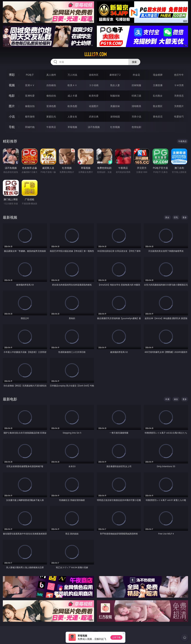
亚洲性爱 (30, 96)
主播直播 (158, 85)
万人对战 (72, 75)
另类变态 (179, 96)
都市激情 (30, 117)
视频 (12, 85)
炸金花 (136, 75)
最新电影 (10, 399)
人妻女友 (72, 117)
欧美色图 (72, 106)
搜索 (134, 62)
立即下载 (116, 637)
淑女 (176, 399)
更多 (185, 217)
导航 (12, 127)
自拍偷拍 (51, 85)
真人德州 (51, 75)
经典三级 (136, 96)
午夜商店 (51, 127)
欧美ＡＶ (72, 85)
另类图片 (179, 106)
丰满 (167, 399)
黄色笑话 (158, 117)
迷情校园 (115, 117)
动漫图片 (94, 106)
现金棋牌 (158, 75)
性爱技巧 (179, 117)
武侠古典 (94, 117)
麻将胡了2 (115, 75)
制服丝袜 (115, 96)
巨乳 (176, 217)
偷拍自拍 (51, 96)
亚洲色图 (51, 106)
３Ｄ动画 (94, 85)
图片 (12, 106)
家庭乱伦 (51, 117)
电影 (12, 96)
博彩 (12, 75)
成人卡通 (72, 96)
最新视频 (10, 217)
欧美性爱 (94, 96)
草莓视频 (72, 127)
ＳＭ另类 (179, 85)
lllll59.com (95, 54)
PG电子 (30, 75)
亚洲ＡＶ (30, 85)
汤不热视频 (94, 127)
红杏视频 (115, 127)
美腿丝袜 (115, 106)
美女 (167, 217)
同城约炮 (30, 127)
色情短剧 (136, 127)
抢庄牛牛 (179, 75)
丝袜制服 (136, 85)
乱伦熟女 (158, 96)
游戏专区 (94, 75)
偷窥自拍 (30, 106)
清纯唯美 (136, 106)
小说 (12, 116)
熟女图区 (158, 106)
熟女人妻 (115, 85)
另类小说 (136, 117)
